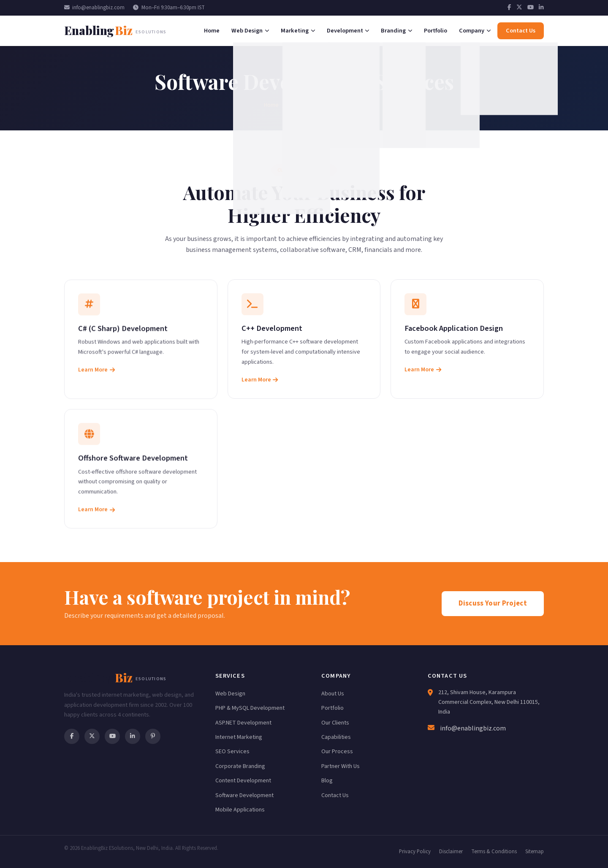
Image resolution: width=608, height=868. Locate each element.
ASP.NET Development (243, 723)
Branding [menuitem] (396, 31)
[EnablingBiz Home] (115, 31)
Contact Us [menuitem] (521, 31)
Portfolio (332, 708)
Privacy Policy (415, 852)
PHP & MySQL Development (250, 708)
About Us (333, 694)
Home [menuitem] (212, 31)
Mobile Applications (240, 810)
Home (271, 105)
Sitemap (535, 852)
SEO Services (232, 752)
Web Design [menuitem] (250, 31)
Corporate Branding (240, 766)
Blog (327, 781)
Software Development (244, 795)
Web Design (230, 694)
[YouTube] (531, 8)
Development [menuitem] (348, 31)
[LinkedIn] (541, 8)
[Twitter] (519, 8)
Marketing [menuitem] (298, 31)
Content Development (243, 781)
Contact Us (335, 795)
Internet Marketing (239, 737)
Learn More (96, 373)
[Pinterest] (153, 736)
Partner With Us (341, 766)
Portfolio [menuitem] (436, 31)
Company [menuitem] (475, 31)
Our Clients (335, 723)
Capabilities (336, 737)
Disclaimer (451, 852)
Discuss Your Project (493, 603)
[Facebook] (509, 8)
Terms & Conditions (494, 852)
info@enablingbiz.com (94, 8)
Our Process (337, 752)
